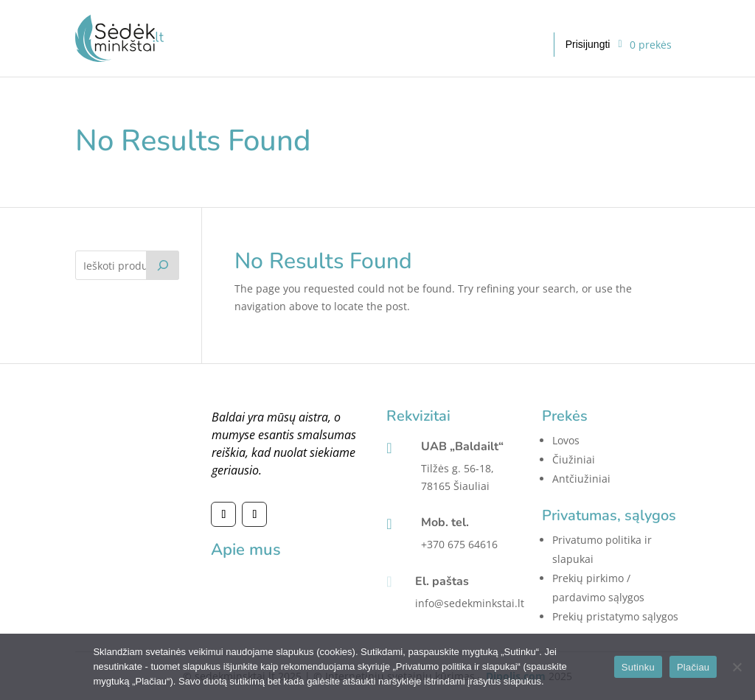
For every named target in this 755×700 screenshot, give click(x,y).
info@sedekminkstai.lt (470, 603)
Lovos (566, 440)
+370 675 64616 (459, 544)
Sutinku (638, 667)
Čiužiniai (574, 459)
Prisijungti (588, 44)
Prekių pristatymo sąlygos (615, 616)
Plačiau (693, 667)
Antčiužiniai (581, 479)
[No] (737, 667)
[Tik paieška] (163, 265)
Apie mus (246, 550)
